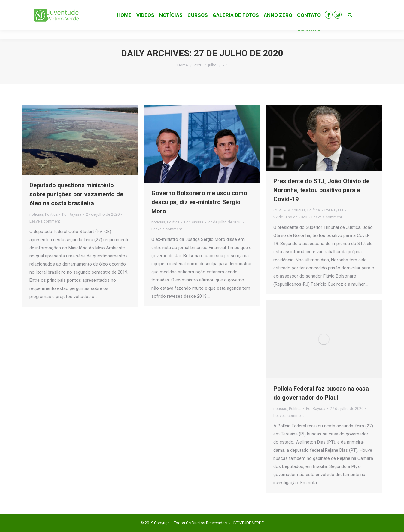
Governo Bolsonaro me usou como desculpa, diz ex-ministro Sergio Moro (199, 202)
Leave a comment (45, 221)
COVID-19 (282, 210)
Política (51, 214)
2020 (198, 65)
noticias (36, 214)
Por (72, 214)
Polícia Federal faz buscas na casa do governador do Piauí (321, 393)
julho (212, 65)
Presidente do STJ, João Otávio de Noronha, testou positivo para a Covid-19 (321, 190)
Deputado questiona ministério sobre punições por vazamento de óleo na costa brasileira (76, 194)
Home (182, 65)
